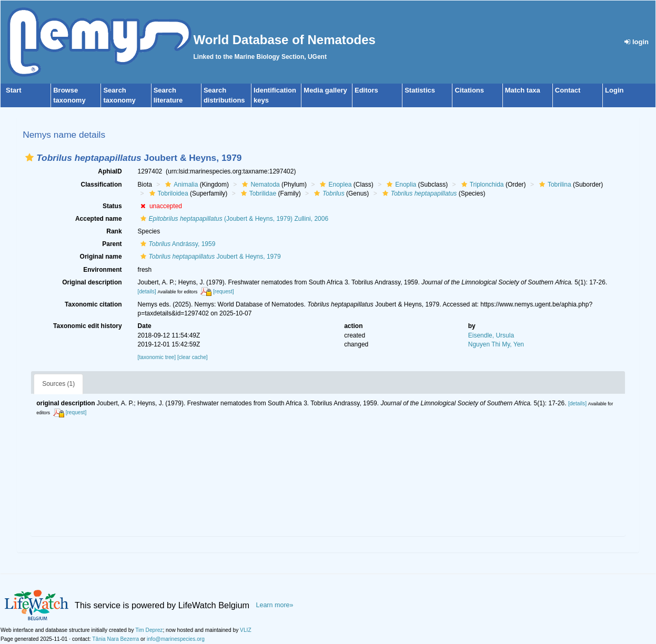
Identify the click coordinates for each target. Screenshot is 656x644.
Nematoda (259, 185)
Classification (102, 185)
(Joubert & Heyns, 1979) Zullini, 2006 (233, 219)
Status (112, 206)
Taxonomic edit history (87, 326)
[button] (29, 157)
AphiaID (110, 171)
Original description (92, 282)
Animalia (180, 185)
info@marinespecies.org (176, 639)
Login (614, 90)
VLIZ (246, 630)
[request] (224, 292)
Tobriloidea (168, 193)
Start (14, 90)
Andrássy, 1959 (177, 244)
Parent (112, 244)
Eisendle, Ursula (491, 335)
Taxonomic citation (93, 304)
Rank (114, 231)
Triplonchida (481, 185)
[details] (147, 292)
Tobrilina (554, 185)
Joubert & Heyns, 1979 (209, 257)
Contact (568, 90)
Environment (102, 270)
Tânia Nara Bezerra (115, 639)
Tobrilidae (257, 193)
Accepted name (99, 219)
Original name (101, 257)
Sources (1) (58, 384)
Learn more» (274, 605)
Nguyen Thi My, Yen (496, 344)
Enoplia (400, 185)
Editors (366, 90)
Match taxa (523, 90)
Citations (469, 90)
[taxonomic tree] (157, 357)
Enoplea (334, 185)
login (637, 42)
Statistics (420, 90)
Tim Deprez (149, 630)
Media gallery (325, 90)
